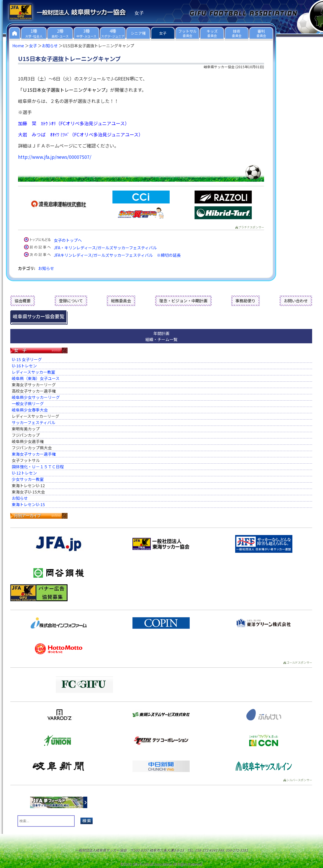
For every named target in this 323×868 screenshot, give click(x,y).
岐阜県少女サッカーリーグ (36, 397)
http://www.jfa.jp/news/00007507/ (55, 157)
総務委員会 (121, 301)
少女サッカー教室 (28, 479)
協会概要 (23, 301)
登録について (71, 301)
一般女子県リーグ (28, 403)
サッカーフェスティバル (33, 422)
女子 (33, 46)
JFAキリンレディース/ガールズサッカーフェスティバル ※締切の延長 (117, 255)
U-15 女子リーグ (27, 359)
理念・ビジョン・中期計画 (183, 301)
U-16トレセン (24, 366)
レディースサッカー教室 (33, 372)
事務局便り (245, 301)
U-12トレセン (24, 473)
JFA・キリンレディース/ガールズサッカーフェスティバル (105, 248)
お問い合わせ (296, 301)
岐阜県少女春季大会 (30, 410)
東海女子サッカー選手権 (34, 454)
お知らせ (50, 46)
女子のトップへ (68, 240)
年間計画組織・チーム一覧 (161, 336)
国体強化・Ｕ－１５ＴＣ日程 (38, 467)
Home (18, 46)
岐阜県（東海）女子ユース (36, 378)
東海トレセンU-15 (28, 504)
